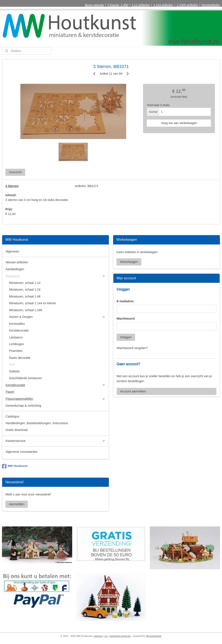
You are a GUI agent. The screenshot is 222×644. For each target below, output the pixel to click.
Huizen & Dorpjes (57, 317)
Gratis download (17, 430)
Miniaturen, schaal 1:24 (25, 290)
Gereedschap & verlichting (23, 406)
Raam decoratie (20, 358)
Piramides (16, 351)
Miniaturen (56, 276)
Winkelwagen (129, 262)
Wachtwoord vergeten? (132, 348)
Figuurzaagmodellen (56, 399)
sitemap (98, 636)
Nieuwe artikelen (17, 262)
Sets (12, 364)
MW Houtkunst (15, 466)
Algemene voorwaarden (22, 452)
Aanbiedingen (15, 269)
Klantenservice (56, 441)
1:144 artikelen (163, 5)
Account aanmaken (133, 391)
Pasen (10, 392)
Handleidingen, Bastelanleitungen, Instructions (37, 423)
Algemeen (12, 251)
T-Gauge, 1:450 (118, 5)
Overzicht (15, 172)
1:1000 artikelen (187, 5)
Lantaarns (16, 337)
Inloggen (126, 337)
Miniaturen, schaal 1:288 (26, 310)
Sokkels (14, 371)
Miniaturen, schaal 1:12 (25, 283)
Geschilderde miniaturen (26, 378)
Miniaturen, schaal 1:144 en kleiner (33, 303)
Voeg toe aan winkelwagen (179, 123)
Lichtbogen (17, 344)
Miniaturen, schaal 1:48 (25, 296)
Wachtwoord (126, 319)
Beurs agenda (94, 5)
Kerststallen (17, 324)
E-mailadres (125, 301)
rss (106, 636)
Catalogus (12, 416)
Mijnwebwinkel (154, 636)
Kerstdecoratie (19, 330)
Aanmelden (17, 504)
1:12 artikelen (141, 5)
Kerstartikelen (211, 5)
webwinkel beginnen (120, 636)
